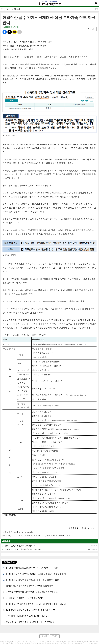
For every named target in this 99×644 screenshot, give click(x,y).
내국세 (17, 9)
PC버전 (55, 636)
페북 (5, 32)
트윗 (10, 32)
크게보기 (91, 29)
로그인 (44, 636)
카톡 (15, 32)
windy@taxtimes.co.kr (23, 532)
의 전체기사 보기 (82, 528)
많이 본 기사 (9, 562)
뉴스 (9, 9)
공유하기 (96, 9)
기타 (20, 32)
